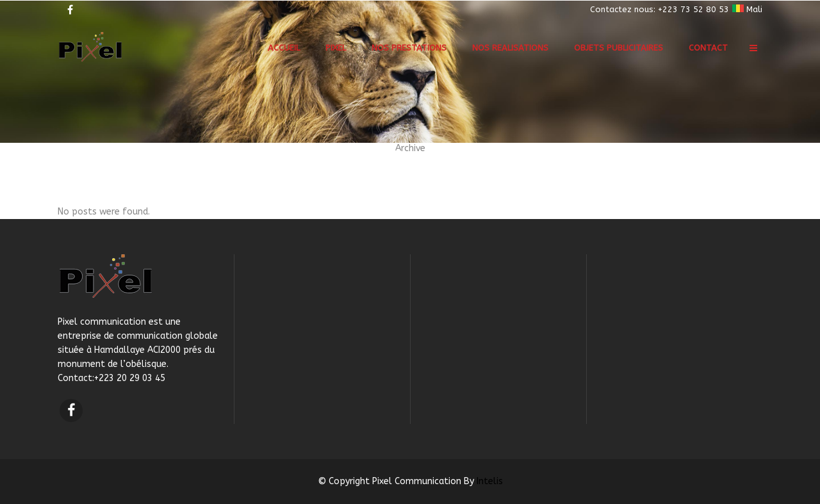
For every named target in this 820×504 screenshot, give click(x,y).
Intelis (490, 481)
